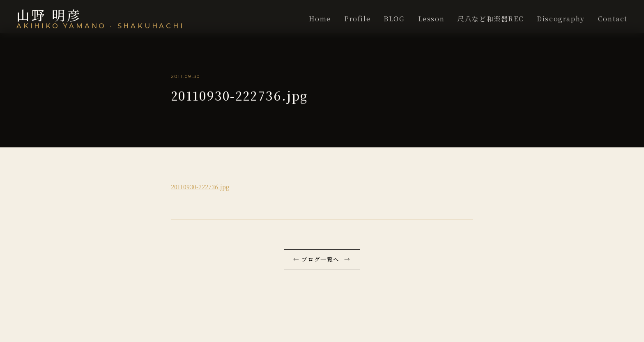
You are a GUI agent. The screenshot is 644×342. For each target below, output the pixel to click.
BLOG (394, 19)
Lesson (431, 19)
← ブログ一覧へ (316, 259)
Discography (561, 19)
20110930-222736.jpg (200, 187)
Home (320, 19)
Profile (357, 19)
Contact (613, 19)
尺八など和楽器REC (491, 19)
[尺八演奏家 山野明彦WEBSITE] (100, 19)
